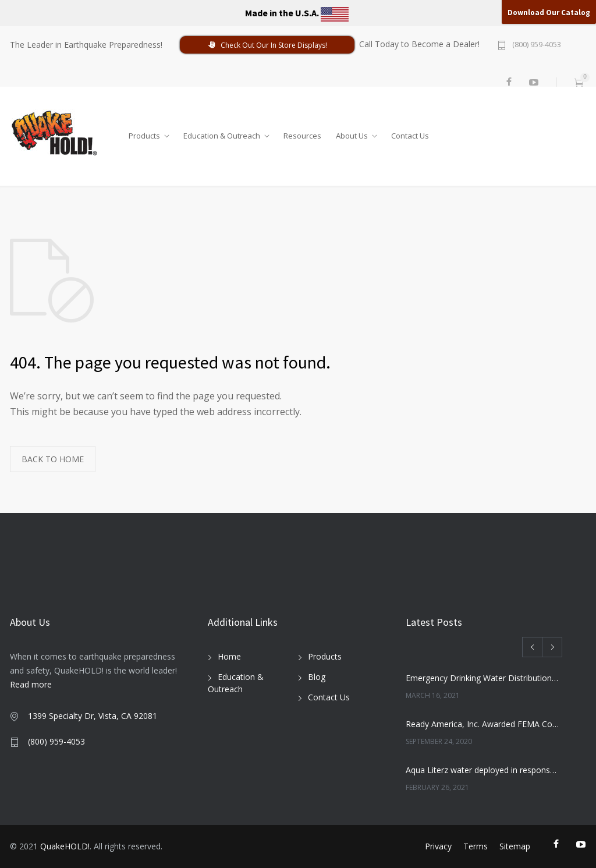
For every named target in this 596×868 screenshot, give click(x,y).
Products (144, 133)
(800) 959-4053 (537, 45)
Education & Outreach (222, 133)
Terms (476, 846)
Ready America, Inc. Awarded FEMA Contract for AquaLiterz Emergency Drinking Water (483, 724)
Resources (302, 133)
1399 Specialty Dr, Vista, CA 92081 (93, 716)
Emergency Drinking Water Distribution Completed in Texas (483, 678)
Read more (31, 684)
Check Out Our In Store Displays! (267, 45)
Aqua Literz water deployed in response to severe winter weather (483, 770)
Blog (317, 677)
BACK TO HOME (53, 459)
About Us (352, 133)
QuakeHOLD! (65, 846)
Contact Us (410, 133)
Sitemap (515, 846)
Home (229, 656)
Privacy (438, 846)
